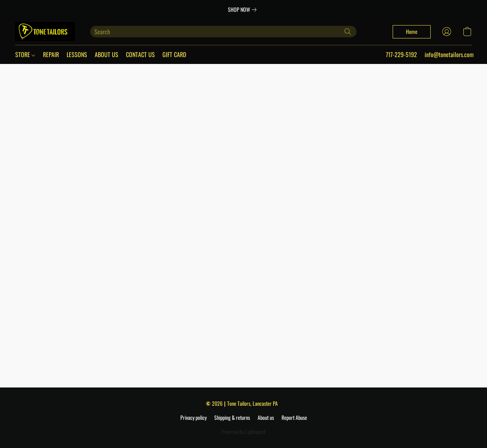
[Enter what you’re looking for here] (224, 32)
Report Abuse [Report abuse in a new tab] (294, 417)
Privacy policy (193, 417)
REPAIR (51, 54)
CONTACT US (140, 54)
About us (266, 417)
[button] (45, 32)
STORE (25, 54)
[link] (244, 10)
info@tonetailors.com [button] (449, 54)
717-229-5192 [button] (401, 54)
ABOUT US (107, 54)
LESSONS (77, 54)
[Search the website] (348, 32)
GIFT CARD (174, 54)
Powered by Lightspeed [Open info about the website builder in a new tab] (244, 431)
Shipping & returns (232, 417)
